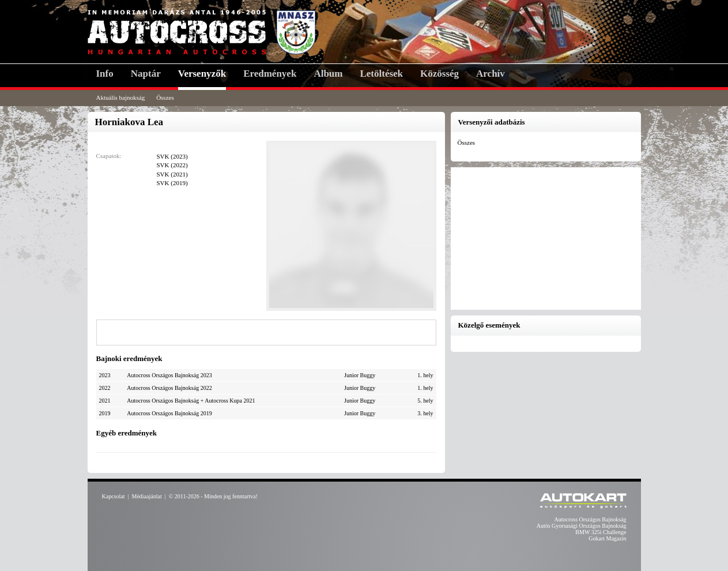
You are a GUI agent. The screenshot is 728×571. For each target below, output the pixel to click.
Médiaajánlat (147, 496)
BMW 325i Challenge (601, 532)
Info (105, 74)
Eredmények (270, 74)
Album (328, 74)
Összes (165, 97)
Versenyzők (202, 74)
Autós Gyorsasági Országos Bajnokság (582, 526)
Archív (491, 74)
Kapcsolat (114, 496)
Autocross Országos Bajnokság (591, 519)
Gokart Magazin (607, 538)
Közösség (440, 74)
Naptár (146, 74)
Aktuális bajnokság (121, 97)
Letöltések (381, 74)
